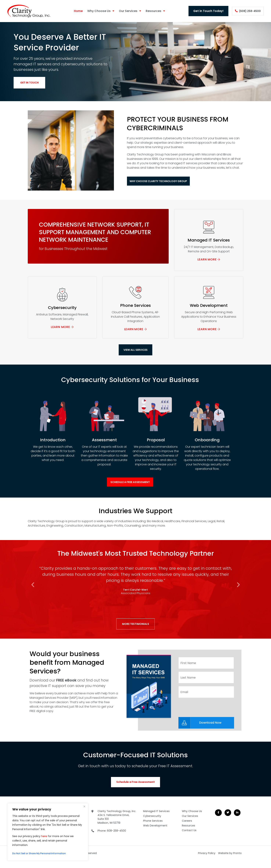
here (44, 836)
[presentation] (206, 713)
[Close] (84, 806)
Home (75, 11)
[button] (33, 593)
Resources (152, 11)
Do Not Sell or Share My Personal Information (42, 853)
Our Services (127, 11)
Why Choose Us (97, 11)
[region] (48, 832)
